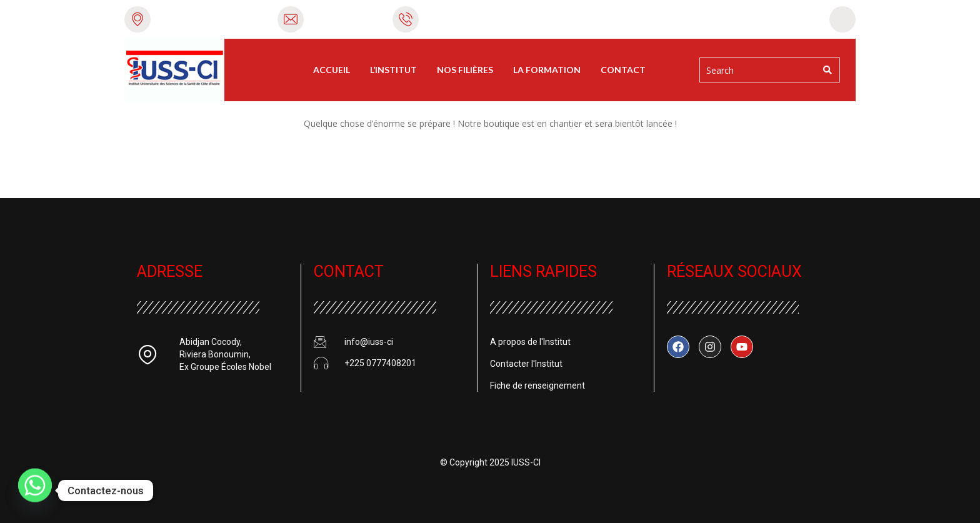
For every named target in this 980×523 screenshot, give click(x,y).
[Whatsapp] (35, 491)
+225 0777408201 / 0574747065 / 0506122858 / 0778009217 (550, 18)
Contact (623, 70)
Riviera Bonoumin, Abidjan (212, 18)
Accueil (332, 70)
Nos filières (465, 70)
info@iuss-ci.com (346, 18)
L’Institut (393, 70)
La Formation (547, 70)
